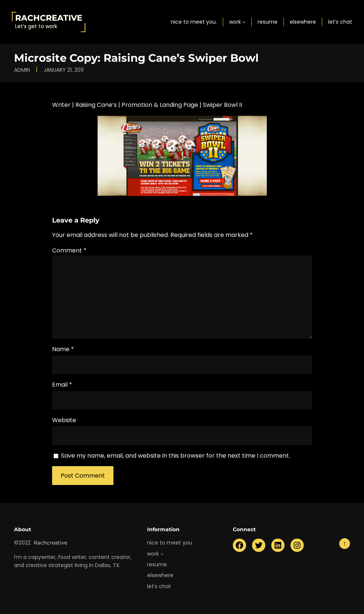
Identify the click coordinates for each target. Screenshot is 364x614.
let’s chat (340, 22)
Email (62, 385)
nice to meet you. (194, 22)
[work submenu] (244, 22)
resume (268, 22)
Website (64, 420)
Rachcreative (49, 18)
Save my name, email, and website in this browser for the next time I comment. (176, 456)
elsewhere (303, 22)
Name (63, 349)
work (235, 22)
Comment (69, 250)
